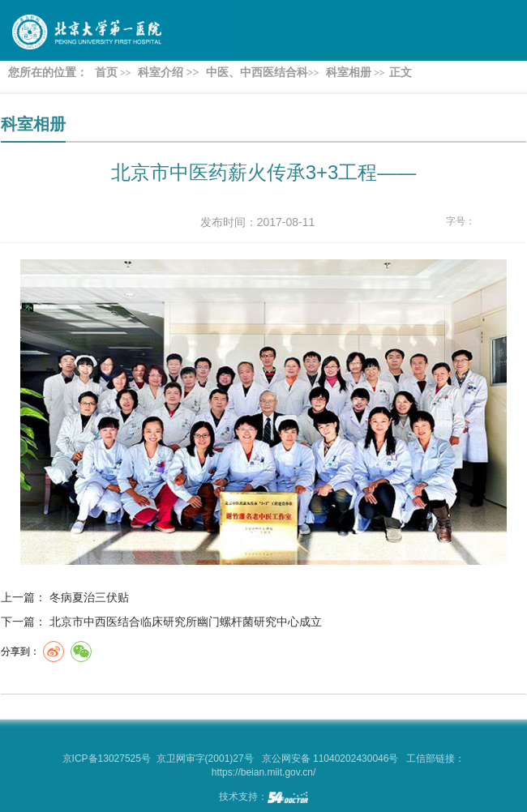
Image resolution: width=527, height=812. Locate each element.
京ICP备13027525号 (107, 759)
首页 (106, 73)
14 (517, 222)
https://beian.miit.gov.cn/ (264, 772)
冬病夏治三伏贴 (89, 597)
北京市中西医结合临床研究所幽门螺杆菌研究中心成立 (186, 622)
